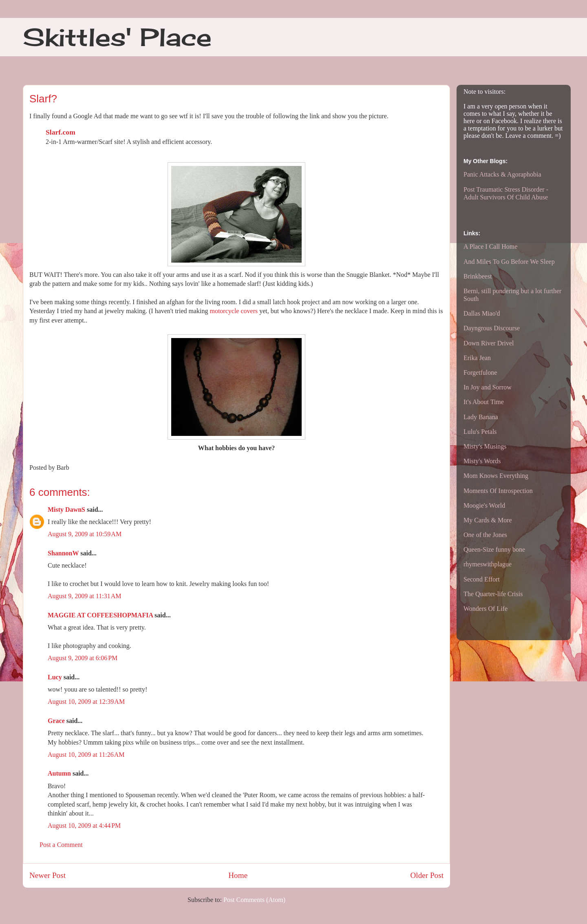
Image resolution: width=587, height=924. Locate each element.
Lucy (55, 677)
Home (238, 875)
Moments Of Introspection (498, 491)
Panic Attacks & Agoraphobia (502, 174)
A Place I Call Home (490, 246)
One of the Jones (485, 535)
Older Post (427, 875)
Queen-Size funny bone (494, 549)
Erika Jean (477, 358)
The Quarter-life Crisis (493, 594)
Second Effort (482, 579)
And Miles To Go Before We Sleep (509, 262)
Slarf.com (61, 132)
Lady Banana (481, 417)
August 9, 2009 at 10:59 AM (85, 534)
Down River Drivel (489, 343)
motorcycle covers (234, 311)
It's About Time (484, 402)
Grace (56, 721)
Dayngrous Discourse (492, 328)
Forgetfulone (480, 372)
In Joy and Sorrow (488, 387)
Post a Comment (61, 845)
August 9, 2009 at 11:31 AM (85, 596)
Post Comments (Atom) (254, 900)
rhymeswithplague (488, 564)
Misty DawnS (66, 510)
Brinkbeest (478, 276)
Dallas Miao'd (482, 313)
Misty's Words (482, 461)
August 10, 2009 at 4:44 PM (84, 826)
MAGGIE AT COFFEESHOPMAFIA (100, 615)
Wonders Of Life (485, 609)
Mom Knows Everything (496, 476)
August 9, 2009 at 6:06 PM (83, 658)
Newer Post (47, 875)
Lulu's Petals (480, 432)
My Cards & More (488, 520)
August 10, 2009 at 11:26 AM (86, 755)
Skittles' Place (117, 37)
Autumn (59, 773)
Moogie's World (484, 505)
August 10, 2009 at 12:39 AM (86, 702)
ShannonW (63, 553)
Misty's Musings (485, 446)
